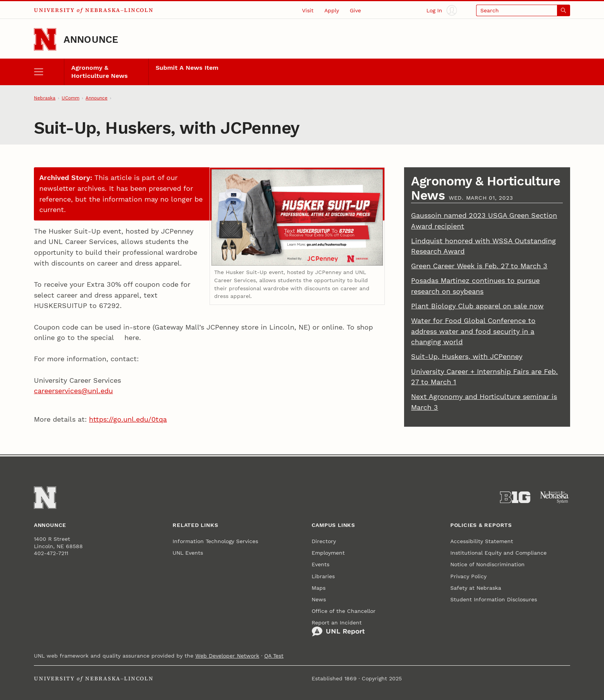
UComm (70, 98)
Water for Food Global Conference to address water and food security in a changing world (473, 331)
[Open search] (523, 10)
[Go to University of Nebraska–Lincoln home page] (45, 39)
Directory (324, 541)
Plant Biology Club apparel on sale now (477, 306)
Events (320, 564)
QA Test (274, 656)
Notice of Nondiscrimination (487, 564)
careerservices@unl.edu (73, 391)
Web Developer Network (227, 656)
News (319, 599)
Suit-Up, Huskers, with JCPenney (467, 356)
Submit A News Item (187, 68)
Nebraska (45, 98)
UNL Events (188, 553)
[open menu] (49, 72)
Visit (308, 10)
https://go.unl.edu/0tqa (128, 419)
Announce (91, 40)
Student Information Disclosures (494, 599)
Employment (328, 553)
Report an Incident (338, 628)
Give (355, 10)
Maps (319, 588)
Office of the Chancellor (344, 611)
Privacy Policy (468, 576)
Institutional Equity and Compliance (498, 553)
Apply (332, 10)
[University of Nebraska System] (555, 497)
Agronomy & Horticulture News (100, 72)
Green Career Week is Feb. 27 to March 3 (479, 266)
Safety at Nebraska (476, 588)
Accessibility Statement (482, 541)
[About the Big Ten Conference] (515, 497)
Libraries (323, 576)
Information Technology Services (215, 541)
